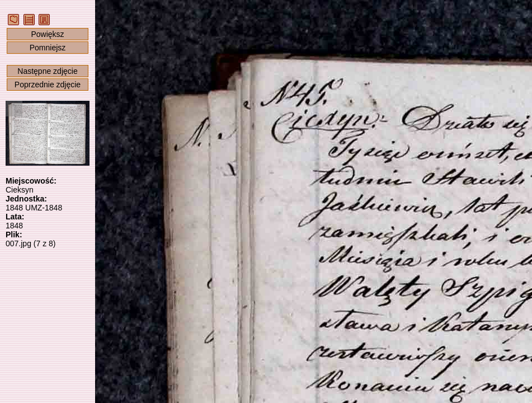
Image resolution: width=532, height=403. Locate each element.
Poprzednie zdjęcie (48, 85)
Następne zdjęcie (47, 71)
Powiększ (47, 34)
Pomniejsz (48, 48)
